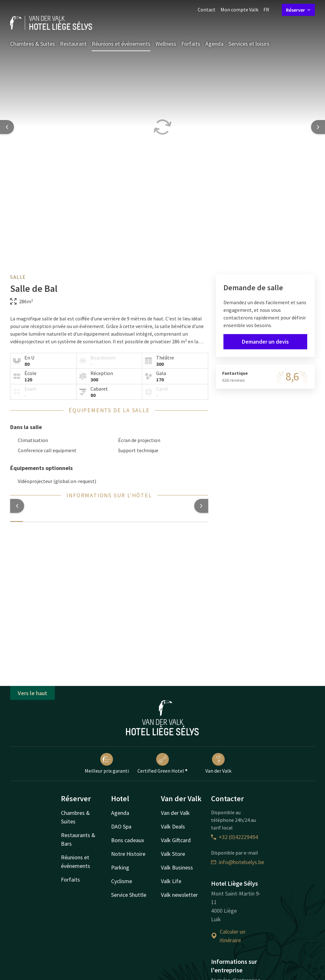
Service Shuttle (129, 895)
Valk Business (177, 867)
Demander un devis (265, 342)
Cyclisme (122, 881)
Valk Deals (173, 826)
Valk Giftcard (176, 840)
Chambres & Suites (33, 44)
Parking (120, 867)
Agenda (214, 44)
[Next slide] (318, 127)
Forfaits (191, 44)
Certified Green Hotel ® (162, 763)
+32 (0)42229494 (235, 837)
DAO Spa (121, 826)
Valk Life (171, 881)
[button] (17, 506)
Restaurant (73, 44)
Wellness (166, 44)
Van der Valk (218, 763)
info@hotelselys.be (238, 862)
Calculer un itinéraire (228, 936)
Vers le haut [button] (33, 693)
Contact (207, 10)
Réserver (298, 10)
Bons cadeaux (128, 840)
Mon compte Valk (239, 10)
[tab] (17, 518)
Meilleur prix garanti (107, 763)
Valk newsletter (179, 895)
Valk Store (173, 854)
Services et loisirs (249, 44)
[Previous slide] (7, 127)
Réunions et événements (121, 44)
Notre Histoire (128, 854)
